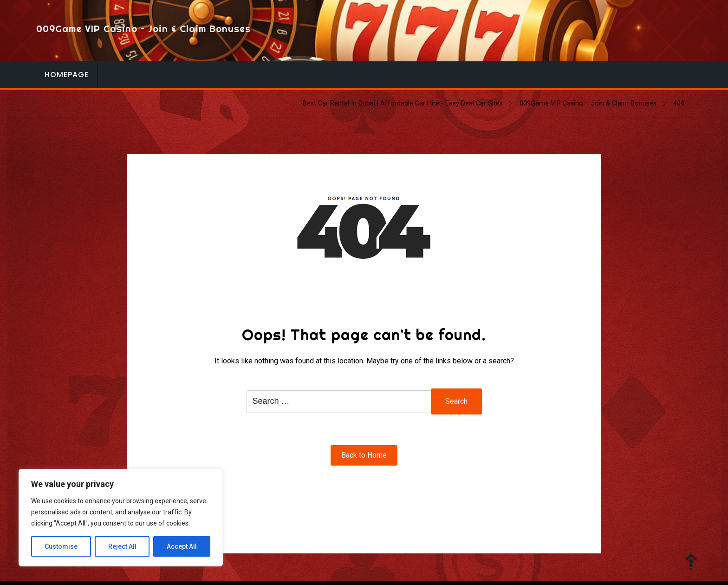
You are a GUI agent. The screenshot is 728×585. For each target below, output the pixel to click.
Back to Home (364, 455)
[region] (121, 518)
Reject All (122, 546)
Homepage (67, 75)
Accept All (182, 546)
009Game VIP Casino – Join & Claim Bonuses (143, 29)
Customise (61, 546)
